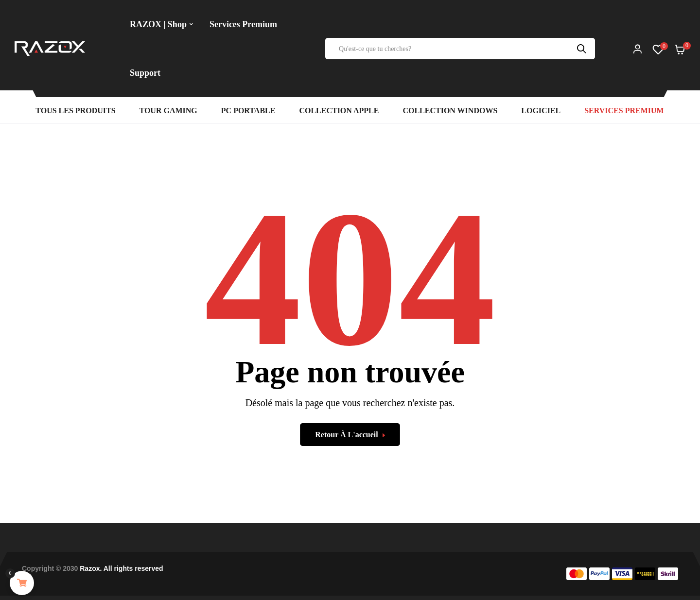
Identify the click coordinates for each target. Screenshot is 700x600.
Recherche (583, 49)
